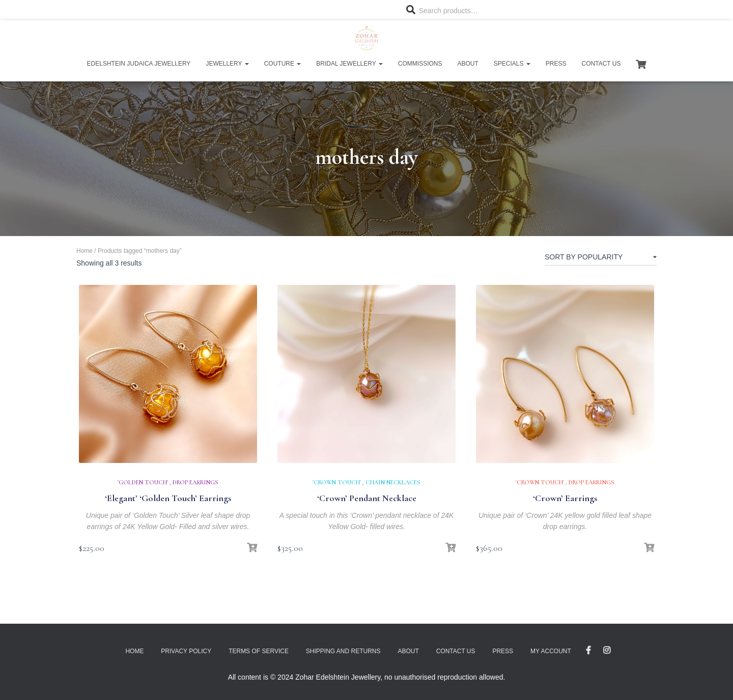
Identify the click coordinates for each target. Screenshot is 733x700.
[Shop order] (601, 259)
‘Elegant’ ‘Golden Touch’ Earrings (168, 498)
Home (84, 251)
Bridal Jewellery (349, 64)
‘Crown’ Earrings (565, 498)
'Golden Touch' (143, 482)
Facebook (588, 651)
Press (556, 64)
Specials (512, 64)
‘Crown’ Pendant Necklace (367, 498)
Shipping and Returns (343, 651)
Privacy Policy (186, 651)
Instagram (607, 651)
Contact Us (601, 64)
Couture (283, 64)
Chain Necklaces (393, 482)
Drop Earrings (195, 482)
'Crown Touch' (337, 482)
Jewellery (227, 64)
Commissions (420, 64)
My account (551, 651)
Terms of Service (259, 651)
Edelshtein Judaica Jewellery (139, 64)
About (468, 64)
